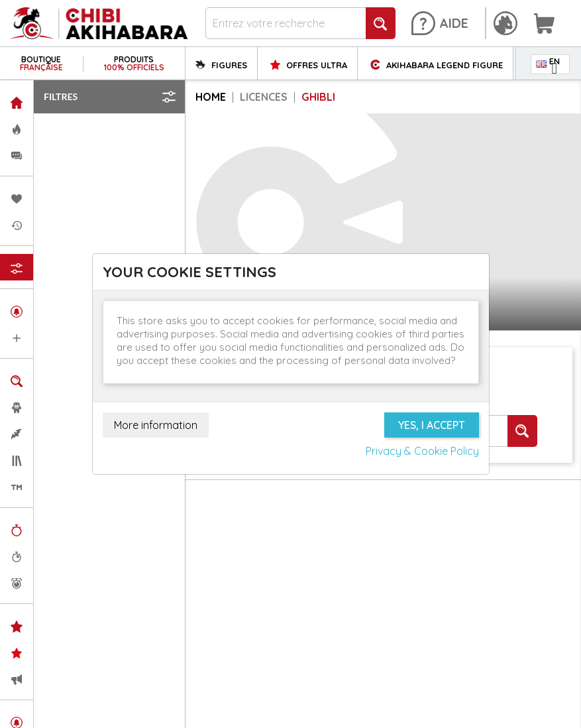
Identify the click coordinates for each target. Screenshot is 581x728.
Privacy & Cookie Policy (422, 451)
